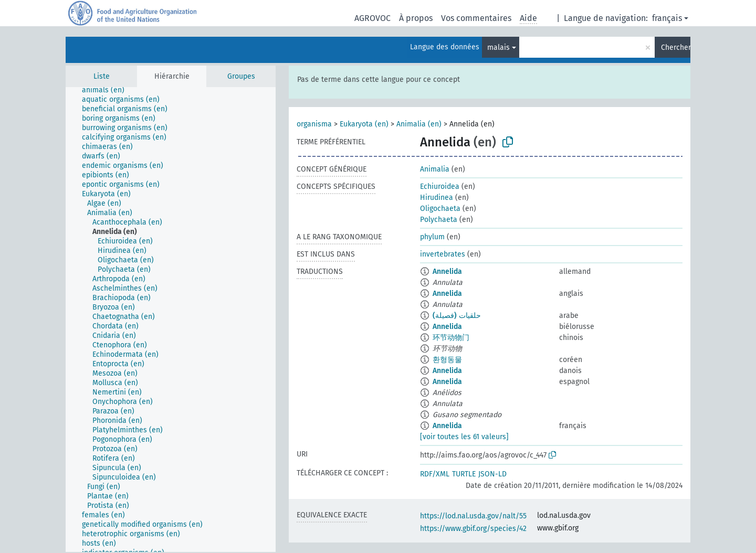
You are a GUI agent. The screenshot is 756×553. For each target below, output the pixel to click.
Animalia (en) (419, 124)
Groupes (241, 76)
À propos (416, 18)
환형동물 (447, 360)
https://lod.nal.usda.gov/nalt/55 (473, 516)
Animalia (435, 169)
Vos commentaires (476, 18)
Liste (102, 76)
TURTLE (464, 474)
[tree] (171, 320)
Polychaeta (439, 220)
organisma (314, 124)
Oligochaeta (440, 209)
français (667, 18)
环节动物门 (451, 338)
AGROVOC (372, 18)
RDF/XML (435, 474)
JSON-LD (492, 474)
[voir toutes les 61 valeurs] (464, 437)
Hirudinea (437, 198)
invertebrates (443, 254)
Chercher (676, 47)
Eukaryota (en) (364, 124)
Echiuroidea (440, 187)
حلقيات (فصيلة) (457, 316)
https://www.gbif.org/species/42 (473, 529)
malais (498, 47)
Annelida (447, 272)
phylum (432, 237)
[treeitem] (108, 90)
